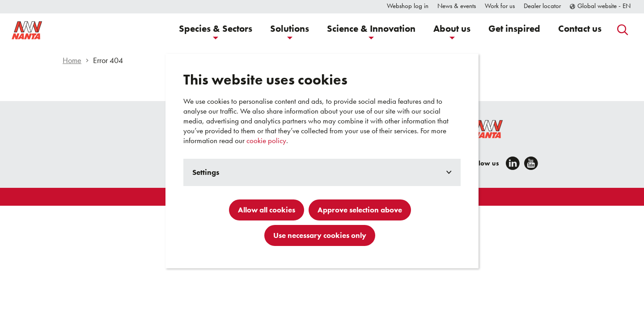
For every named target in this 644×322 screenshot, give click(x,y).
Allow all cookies (267, 210)
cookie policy (266, 140)
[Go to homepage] (54, 30)
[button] (216, 30)
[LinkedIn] (513, 163)
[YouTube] (531, 163)
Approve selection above (360, 210)
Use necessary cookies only (320, 235)
